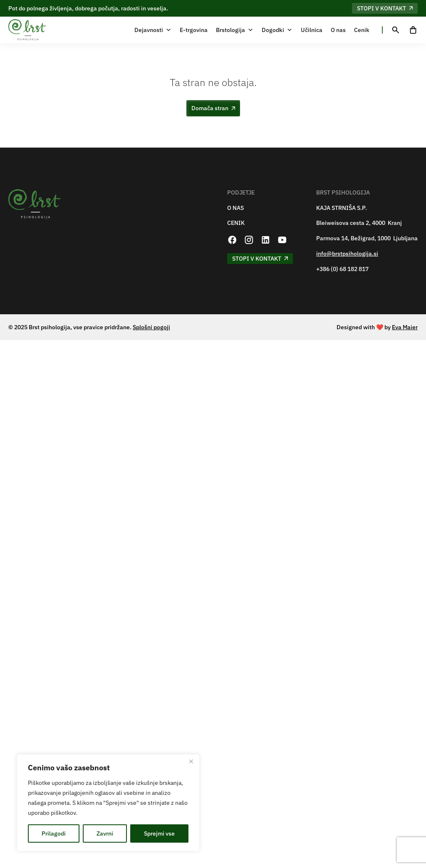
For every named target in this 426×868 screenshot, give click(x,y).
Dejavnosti (153, 30)
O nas (338, 30)
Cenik (362, 30)
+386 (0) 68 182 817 (342, 269)
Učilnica (312, 30)
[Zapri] (191, 761)
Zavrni (105, 833)
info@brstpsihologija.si (347, 254)
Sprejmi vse (159, 833)
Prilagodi (54, 833)
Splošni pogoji (151, 327)
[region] (108, 803)
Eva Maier (405, 327)
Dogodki (277, 30)
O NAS (235, 208)
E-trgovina (194, 30)
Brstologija (235, 30)
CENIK (236, 223)
